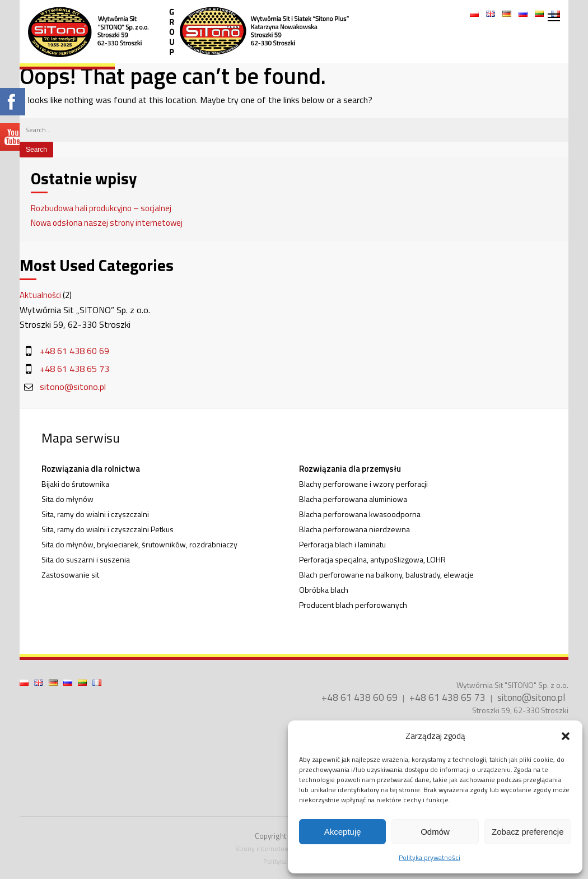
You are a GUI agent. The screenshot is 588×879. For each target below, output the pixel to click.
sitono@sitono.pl (73, 387)
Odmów (435, 832)
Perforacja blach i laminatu (342, 544)
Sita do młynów (67, 499)
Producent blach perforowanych (353, 605)
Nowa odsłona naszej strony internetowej (107, 223)
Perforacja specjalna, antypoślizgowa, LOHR (372, 559)
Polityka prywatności (430, 857)
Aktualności (40, 295)
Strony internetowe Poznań (276, 848)
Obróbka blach (324, 590)
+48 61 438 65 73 (74, 369)
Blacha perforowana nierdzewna (354, 529)
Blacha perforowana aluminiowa (353, 499)
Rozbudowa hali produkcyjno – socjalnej (101, 208)
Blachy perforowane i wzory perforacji (363, 484)
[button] (566, 736)
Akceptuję (343, 832)
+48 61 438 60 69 (74, 351)
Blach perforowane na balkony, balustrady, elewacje (386, 575)
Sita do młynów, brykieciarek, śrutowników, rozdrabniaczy (139, 544)
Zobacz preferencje (528, 832)
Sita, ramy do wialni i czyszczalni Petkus (108, 529)
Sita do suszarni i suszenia (86, 559)
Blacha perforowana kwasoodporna (360, 514)
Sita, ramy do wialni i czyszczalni (95, 514)
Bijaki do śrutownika (75, 484)
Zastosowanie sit (70, 575)
